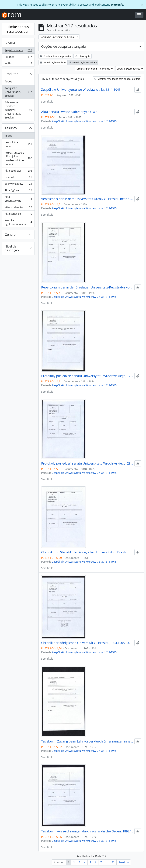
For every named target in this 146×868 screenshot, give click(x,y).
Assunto (11, 128)
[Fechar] (142, 5)
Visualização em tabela (83, 62)
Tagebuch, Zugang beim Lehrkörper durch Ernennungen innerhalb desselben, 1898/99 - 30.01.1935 (87, 741)
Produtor (11, 74)
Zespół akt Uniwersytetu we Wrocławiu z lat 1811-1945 (81, 90)
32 (113, 862)
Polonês (18, 57)
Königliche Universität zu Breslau (18, 92)
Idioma (10, 42)
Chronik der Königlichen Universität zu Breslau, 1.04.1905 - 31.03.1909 (87, 643)
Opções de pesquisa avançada (63, 46)
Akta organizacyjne (18, 199)
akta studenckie (18, 208)
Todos (8, 81)
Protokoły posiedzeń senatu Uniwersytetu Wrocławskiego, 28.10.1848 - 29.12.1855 (87, 463)
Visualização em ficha (53, 62)
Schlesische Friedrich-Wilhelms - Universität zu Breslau (18, 110)
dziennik (18, 178)
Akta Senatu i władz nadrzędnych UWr (69, 112)
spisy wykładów (18, 184)
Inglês (18, 64)
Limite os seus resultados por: (18, 29)
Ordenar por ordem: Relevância (94, 69)
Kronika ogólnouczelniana (18, 222)
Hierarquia (83, 56)
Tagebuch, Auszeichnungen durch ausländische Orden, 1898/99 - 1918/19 (87, 831)
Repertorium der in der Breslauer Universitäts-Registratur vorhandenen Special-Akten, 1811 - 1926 (87, 287)
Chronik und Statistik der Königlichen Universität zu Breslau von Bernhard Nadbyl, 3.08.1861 (87, 552)
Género (10, 235)
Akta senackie (18, 214)
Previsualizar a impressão (55, 56)
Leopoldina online (18, 144)
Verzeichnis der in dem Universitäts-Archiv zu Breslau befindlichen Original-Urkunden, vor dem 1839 (87, 199)
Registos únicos (18, 51)
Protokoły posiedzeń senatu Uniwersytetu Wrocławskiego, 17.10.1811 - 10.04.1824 (87, 376)
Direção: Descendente (129, 69)
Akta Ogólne (18, 191)
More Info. (118, 5)
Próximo (124, 862)
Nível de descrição (12, 248)
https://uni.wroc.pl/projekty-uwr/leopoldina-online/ (18, 158)
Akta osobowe (18, 171)
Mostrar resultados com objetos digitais (117, 79)
